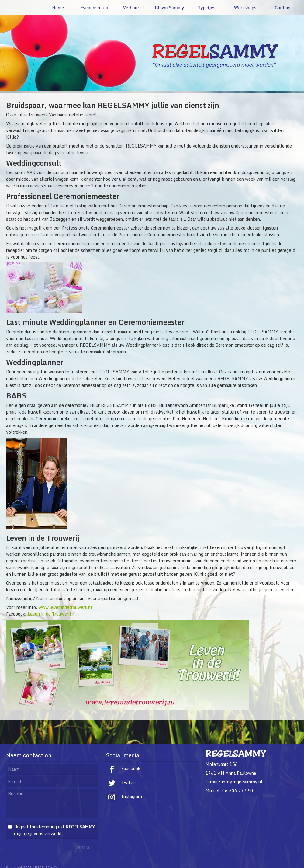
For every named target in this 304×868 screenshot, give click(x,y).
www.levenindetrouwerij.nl (65, 607)
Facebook (123, 768)
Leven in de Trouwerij (49, 614)
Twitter (121, 782)
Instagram (124, 796)
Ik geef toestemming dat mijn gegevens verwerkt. (54, 830)
